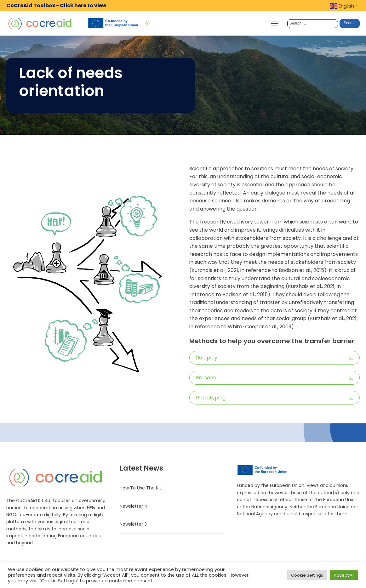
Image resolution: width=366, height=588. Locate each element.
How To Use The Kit (140, 488)
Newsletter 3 (133, 524)
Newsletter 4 (134, 506)
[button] (274, 358)
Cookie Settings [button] (307, 575)
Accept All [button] (344, 575)
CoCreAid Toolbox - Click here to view (56, 6)
